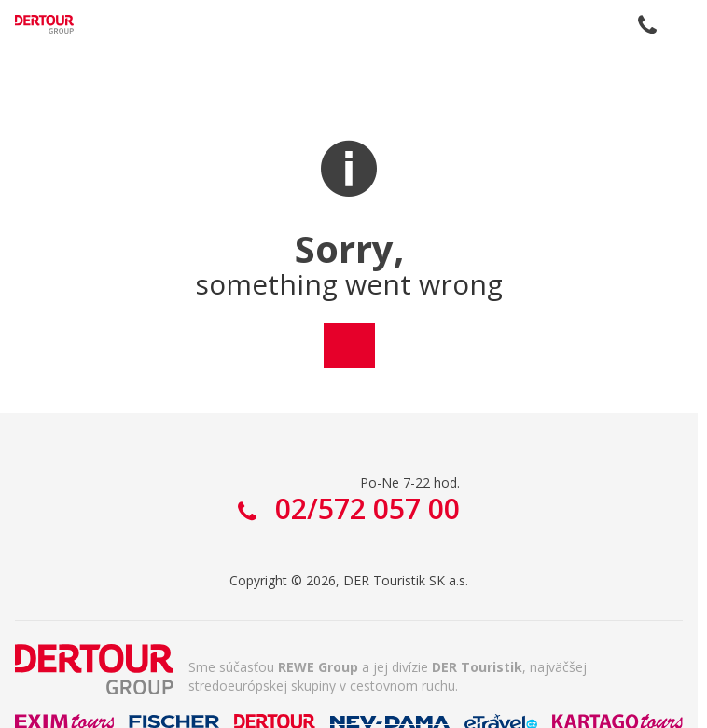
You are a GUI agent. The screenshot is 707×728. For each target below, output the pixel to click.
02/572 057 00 (647, 24)
